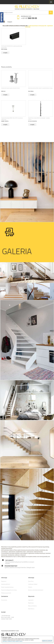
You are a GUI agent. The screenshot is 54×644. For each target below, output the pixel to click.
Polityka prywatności (6, 593)
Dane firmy (31, 581)
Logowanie (31, 600)
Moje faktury (31, 609)
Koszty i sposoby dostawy (7, 587)
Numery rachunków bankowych (36, 590)
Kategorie (10, 22)
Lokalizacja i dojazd (33, 584)
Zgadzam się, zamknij (47, 641)
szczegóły (5, 53)
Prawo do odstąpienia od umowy (9, 590)
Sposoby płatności (6, 584)
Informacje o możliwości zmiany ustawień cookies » (13, 641)
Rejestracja (31, 603)
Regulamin (4, 581)
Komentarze (4, 600)
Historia (30, 587)
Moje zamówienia (32, 606)
